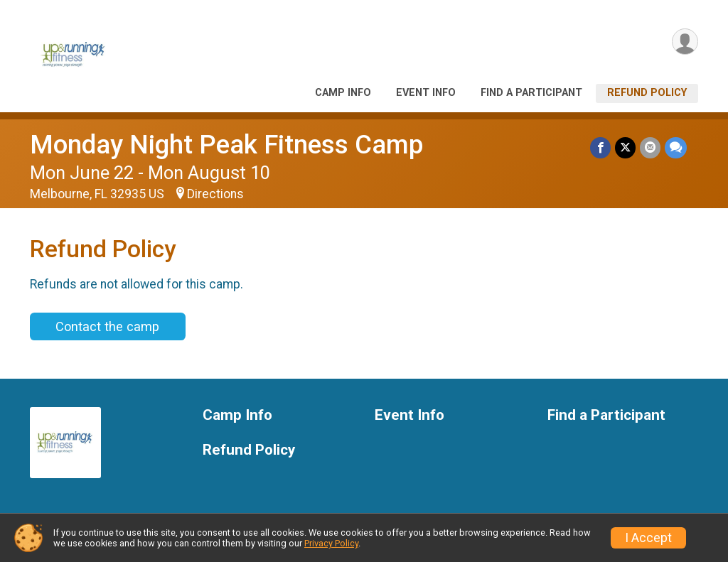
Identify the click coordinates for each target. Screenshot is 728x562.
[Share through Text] (676, 147)
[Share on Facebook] (600, 147)
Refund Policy (647, 93)
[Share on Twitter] (625, 147)
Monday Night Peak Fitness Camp (226, 145)
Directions (215, 194)
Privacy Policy (331, 543)
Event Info (426, 93)
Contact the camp (107, 326)
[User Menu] (685, 42)
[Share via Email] (650, 147)
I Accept (648, 538)
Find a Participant (531, 93)
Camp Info (343, 93)
